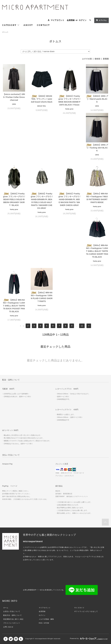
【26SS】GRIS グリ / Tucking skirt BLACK (14, 151)
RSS (41, 528)
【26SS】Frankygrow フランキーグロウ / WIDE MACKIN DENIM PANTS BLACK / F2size (69, 100)
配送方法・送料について (13, 521)
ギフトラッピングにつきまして (86, 517)
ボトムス (5, 32)
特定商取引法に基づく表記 (13, 524)
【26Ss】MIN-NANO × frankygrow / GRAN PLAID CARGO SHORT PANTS (97, 202)
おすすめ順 (87, 59)
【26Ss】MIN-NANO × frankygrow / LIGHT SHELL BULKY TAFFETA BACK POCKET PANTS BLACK (69, 211)
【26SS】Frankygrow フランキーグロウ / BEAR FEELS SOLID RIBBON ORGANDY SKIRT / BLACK (42, 154)
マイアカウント (58, 20)
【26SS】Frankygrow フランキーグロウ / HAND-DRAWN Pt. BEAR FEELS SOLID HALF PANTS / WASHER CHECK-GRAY (69, 155)
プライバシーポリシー (12, 528)
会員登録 (71, 20)
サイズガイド (79, 513)
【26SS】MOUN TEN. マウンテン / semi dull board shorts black (42, 99)
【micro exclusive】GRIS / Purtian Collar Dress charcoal (14, 97)
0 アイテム (101, 20)
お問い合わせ (8, 532)
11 (82, 231)
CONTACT (43, 25)
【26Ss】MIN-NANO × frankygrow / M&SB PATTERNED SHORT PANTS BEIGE (14, 210)
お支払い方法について (12, 517)
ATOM (47, 528)
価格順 (97, 59)
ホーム (6, 513)
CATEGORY (11, 25)
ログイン (83, 20)
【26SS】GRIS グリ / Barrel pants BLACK (97, 99)
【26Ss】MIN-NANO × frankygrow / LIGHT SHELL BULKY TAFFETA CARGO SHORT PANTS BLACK (42, 211)
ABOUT (28, 25)
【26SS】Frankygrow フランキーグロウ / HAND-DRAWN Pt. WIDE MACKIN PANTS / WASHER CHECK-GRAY (97, 154)
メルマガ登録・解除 (46, 524)
